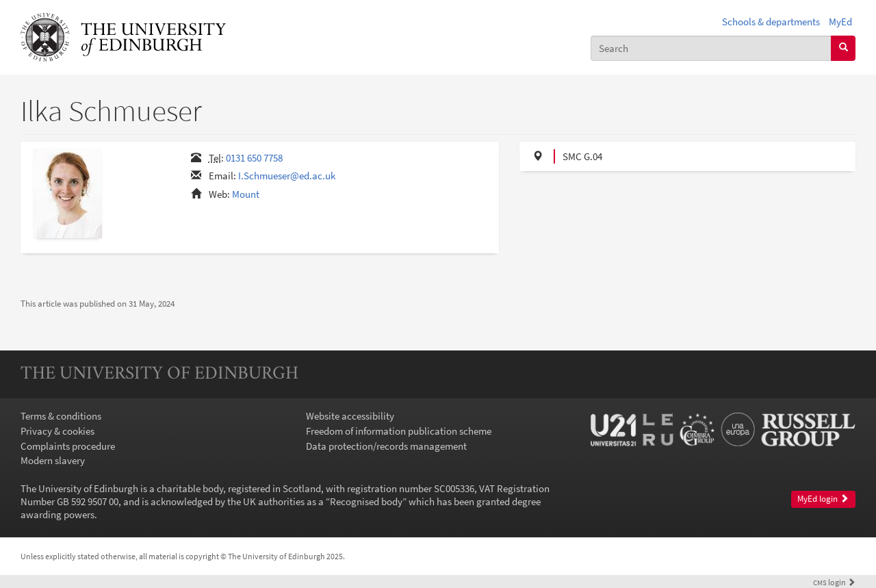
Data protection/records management (386, 446)
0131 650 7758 (254, 158)
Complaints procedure (68, 446)
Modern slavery (53, 460)
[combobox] (711, 48)
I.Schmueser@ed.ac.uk (287, 176)
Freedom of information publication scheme (399, 431)
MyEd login (823, 499)
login (834, 582)
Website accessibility (350, 416)
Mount (246, 194)
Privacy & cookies (57, 431)
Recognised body (366, 501)
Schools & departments (771, 22)
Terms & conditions (61, 416)
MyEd (840, 22)
